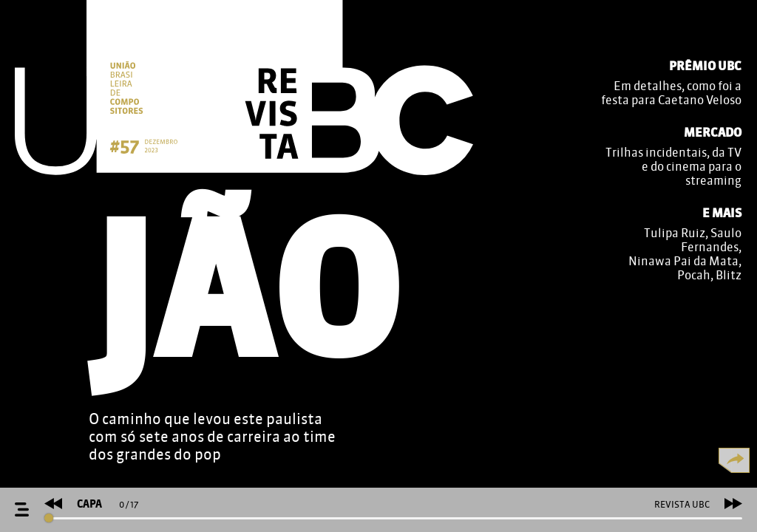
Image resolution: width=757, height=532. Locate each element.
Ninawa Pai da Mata (683, 261)
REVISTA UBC (682, 505)
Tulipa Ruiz (675, 233)
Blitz (729, 275)
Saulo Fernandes (711, 240)
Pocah (694, 275)
